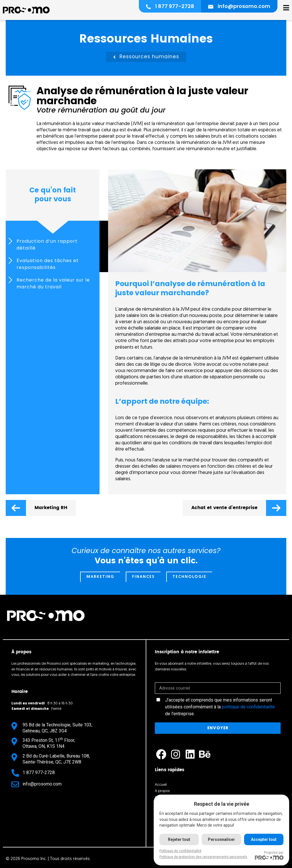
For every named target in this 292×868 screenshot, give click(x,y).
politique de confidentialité (248, 707)
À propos (162, 791)
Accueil (161, 785)
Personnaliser (221, 839)
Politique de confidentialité (180, 851)
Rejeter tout (179, 839)
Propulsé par (269, 855)
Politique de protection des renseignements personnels (203, 857)
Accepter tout (264, 839)
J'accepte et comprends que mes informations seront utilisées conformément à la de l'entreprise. (220, 707)
